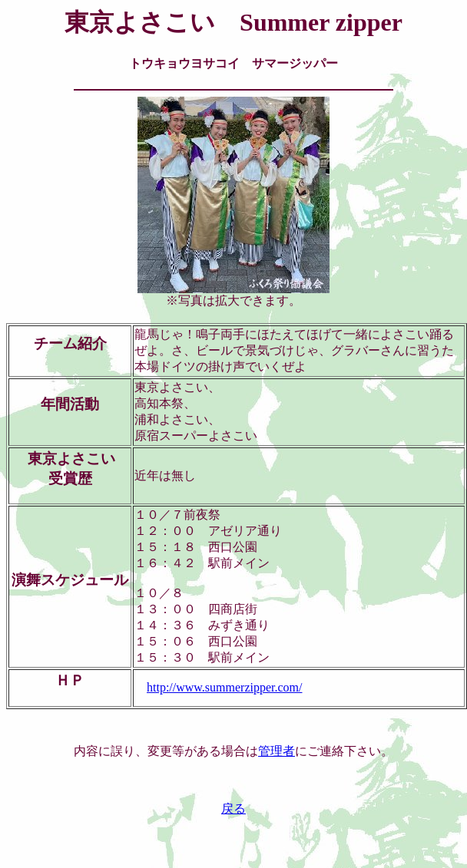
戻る (233, 809)
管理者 (277, 751)
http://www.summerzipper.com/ (224, 687)
